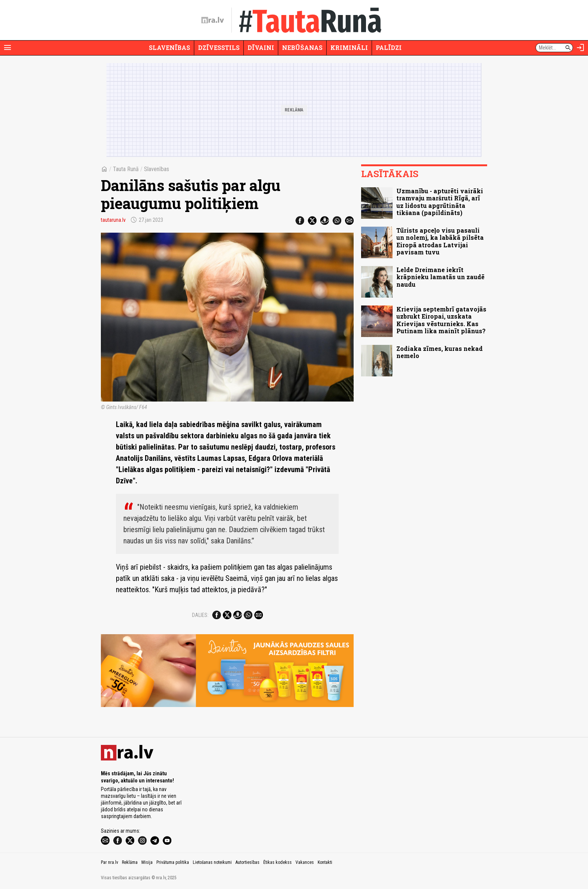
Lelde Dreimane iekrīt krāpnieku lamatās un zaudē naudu (440, 277)
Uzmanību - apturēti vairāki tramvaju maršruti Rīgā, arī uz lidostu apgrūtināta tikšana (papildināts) (440, 202)
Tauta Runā (126, 169)
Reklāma (130, 862)
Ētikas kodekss (277, 862)
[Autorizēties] (580, 48)
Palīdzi (389, 47)
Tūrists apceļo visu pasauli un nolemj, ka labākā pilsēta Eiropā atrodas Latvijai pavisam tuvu (440, 241)
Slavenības (169, 47)
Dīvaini (261, 47)
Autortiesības (247, 862)
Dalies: (200, 615)
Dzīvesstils (219, 47)
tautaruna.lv (113, 220)
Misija (147, 862)
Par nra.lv (109, 862)
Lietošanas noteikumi (212, 862)
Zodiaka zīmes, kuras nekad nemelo (439, 352)
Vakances (305, 862)
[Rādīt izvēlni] (7, 48)
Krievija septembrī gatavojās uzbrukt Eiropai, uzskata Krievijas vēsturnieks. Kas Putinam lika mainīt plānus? (441, 320)
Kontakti (325, 862)
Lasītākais (390, 174)
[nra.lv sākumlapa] (213, 20)
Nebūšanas (302, 47)
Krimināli (349, 47)
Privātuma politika (173, 862)
